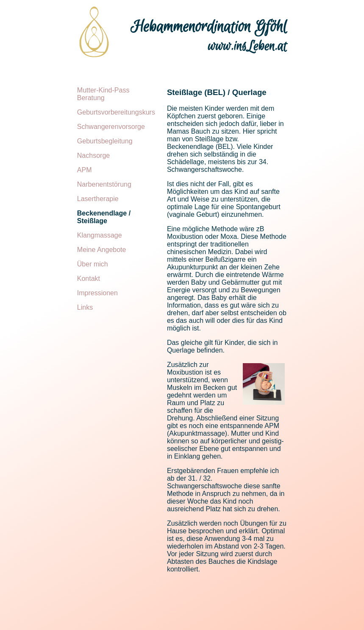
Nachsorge (93, 155)
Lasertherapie (98, 199)
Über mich (93, 264)
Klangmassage (100, 235)
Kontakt (89, 279)
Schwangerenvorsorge (111, 127)
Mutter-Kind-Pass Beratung (103, 94)
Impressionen (97, 293)
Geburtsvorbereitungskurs (116, 112)
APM (85, 170)
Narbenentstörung (104, 184)
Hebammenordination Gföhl (209, 27)
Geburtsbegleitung (105, 141)
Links (85, 307)
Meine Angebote (102, 250)
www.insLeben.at (248, 47)
